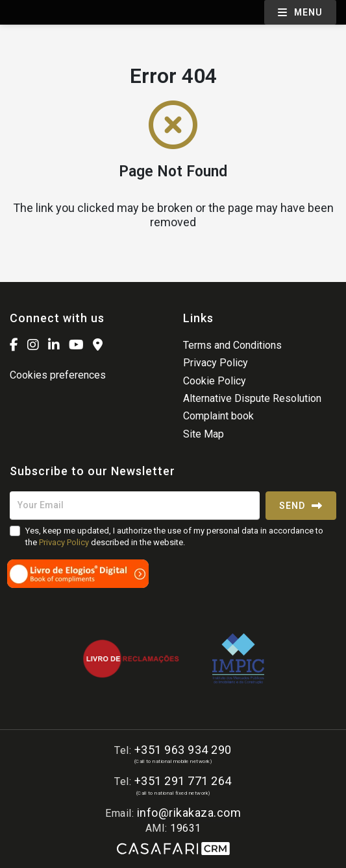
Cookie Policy (215, 381)
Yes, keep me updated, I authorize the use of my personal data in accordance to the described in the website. (174, 536)
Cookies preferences (58, 375)
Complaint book (218, 416)
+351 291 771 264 (183, 781)
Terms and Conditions (232, 345)
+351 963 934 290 (183, 750)
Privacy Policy (216, 363)
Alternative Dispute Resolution (252, 398)
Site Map (204, 434)
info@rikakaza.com (189, 813)
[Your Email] (135, 506)
